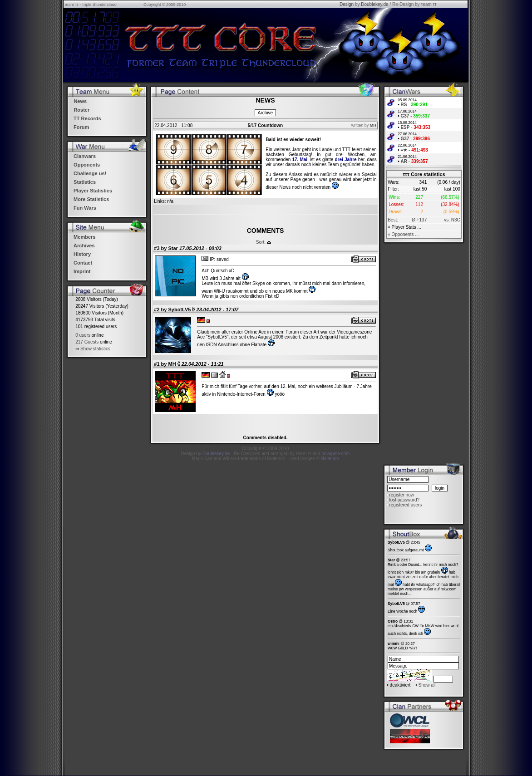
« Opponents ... (403, 234)
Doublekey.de (374, 4)
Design (347, 4)
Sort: (261, 242)
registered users (405, 505)
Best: (393, 220)
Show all (427, 685)
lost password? (404, 500)
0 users (83, 335)
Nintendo (330, 459)
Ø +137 (419, 220)
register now (401, 495)
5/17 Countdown (265, 125)
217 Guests (87, 342)
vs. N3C (452, 220)
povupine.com (335, 454)
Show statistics (95, 349)
